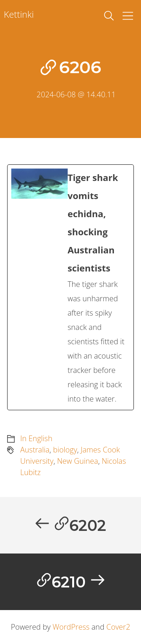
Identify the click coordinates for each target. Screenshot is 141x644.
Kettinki (19, 14)
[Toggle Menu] (128, 16)
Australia (35, 450)
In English (36, 438)
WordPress (71, 627)
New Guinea (78, 461)
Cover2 (118, 627)
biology (65, 450)
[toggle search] (109, 16)
